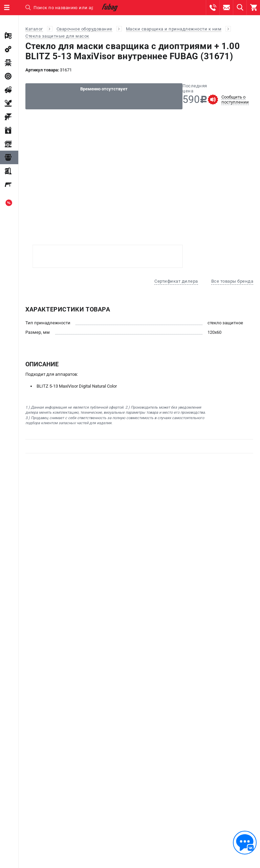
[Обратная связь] (245, 843)
